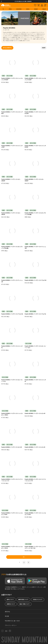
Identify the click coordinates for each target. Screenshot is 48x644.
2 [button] (24, 562)
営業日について (11, 604)
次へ (24, 557)
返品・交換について (24, 604)
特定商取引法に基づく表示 (12, 621)
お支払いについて (38, 600)
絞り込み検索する (7, 48)
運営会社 (7, 612)
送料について (10, 600)
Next (47, 1)
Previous (1, 1)
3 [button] (28, 562)
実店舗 (7, 616)
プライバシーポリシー (11, 625)
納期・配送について (23, 600)
